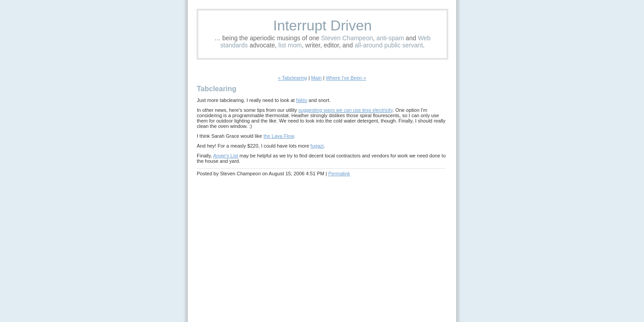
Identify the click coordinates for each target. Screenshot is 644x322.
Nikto (302, 100)
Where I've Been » (346, 78)
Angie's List (225, 156)
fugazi (317, 146)
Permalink (339, 174)
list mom (290, 45)
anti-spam (390, 38)
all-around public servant (389, 45)
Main (317, 78)
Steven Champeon (347, 38)
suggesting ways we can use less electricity (345, 110)
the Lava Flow (279, 136)
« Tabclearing (292, 78)
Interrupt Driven (323, 25)
